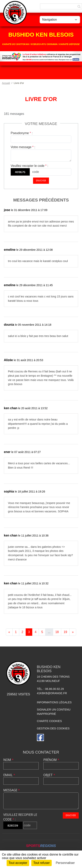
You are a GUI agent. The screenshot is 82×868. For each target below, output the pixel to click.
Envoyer (41, 181)
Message (12, 790)
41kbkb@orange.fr (52, 693)
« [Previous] (9, 632)
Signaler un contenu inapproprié (54, 712)
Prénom (51, 760)
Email (9, 775)
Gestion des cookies (53, 728)
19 (65, 632)
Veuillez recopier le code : (29, 166)
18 (57, 632)
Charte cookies (49, 721)
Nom (8, 760)
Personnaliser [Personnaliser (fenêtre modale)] (65, 863)
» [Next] (73, 632)
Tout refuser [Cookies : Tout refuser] (41, 863)
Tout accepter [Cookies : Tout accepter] (18, 863)
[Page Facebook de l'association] (40, 737)
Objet (49, 775)
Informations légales (54, 702)
